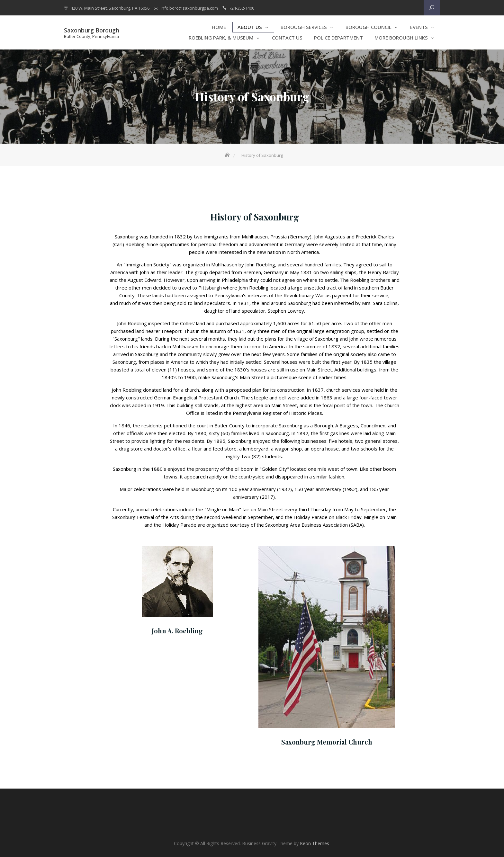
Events (419, 27)
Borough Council (369, 27)
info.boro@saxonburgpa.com (189, 8)
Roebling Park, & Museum (221, 38)
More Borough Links (401, 38)
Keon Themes (315, 843)
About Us (250, 27)
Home (219, 27)
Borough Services (304, 27)
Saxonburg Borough (92, 30)
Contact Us (287, 38)
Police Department (338, 38)
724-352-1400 (242, 8)
